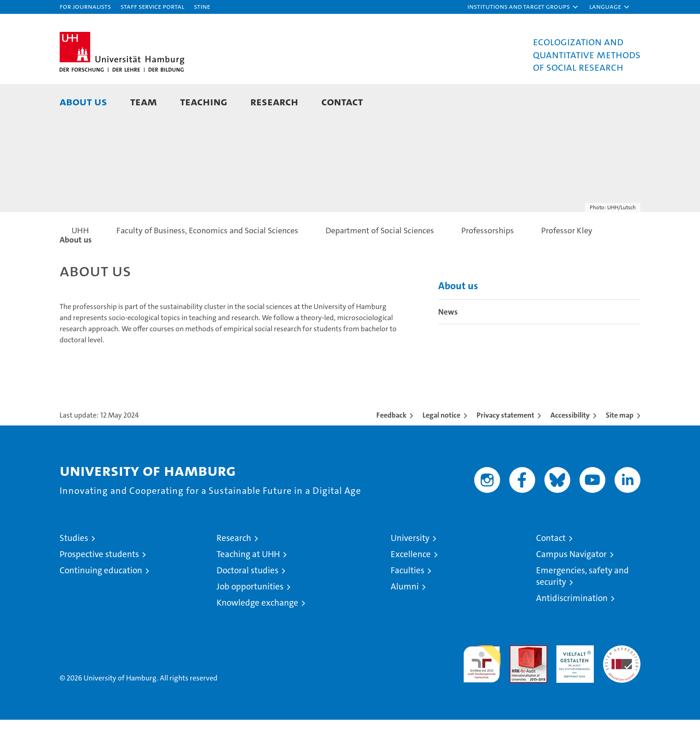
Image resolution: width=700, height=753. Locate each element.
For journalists (85, 6)
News (448, 345)
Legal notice (441, 448)
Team (144, 101)
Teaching (204, 101)
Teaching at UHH (248, 587)
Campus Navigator (571, 587)
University (410, 571)
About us (83, 101)
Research (274, 101)
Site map (620, 448)
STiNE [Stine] (202, 6)
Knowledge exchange (257, 636)
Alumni (405, 620)
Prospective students (99, 587)
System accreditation (622, 688)
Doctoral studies (247, 604)
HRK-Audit (573, 683)
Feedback (391, 448)
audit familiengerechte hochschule (482, 693)
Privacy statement (505, 448)
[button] (523, 7)
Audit (519, 683)
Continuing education (101, 604)
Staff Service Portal (152, 6)
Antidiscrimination (572, 631)
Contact (342, 101)
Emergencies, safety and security (582, 609)
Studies (74, 571)
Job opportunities (250, 620)
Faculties (407, 604)
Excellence (411, 587)
